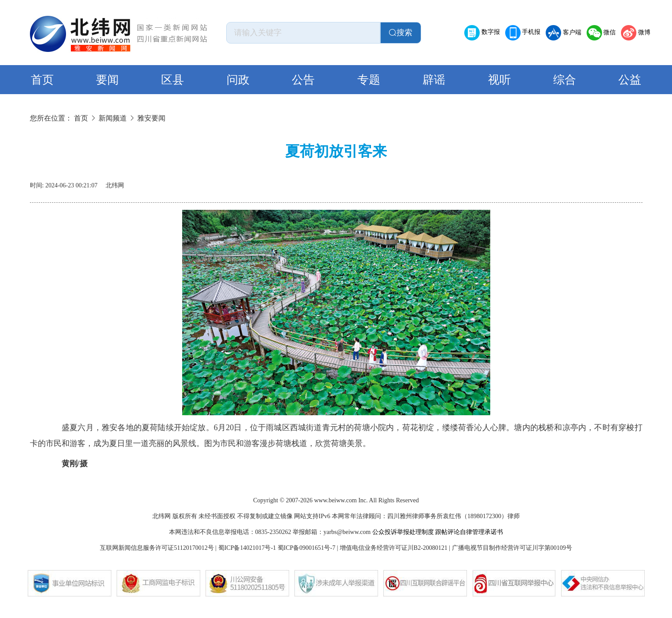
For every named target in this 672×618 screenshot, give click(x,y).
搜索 (400, 33)
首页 (42, 80)
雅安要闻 (151, 118)
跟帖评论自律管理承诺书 (469, 532)
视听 (499, 80)
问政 (238, 80)
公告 (303, 80)
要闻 (107, 80)
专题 (369, 80)
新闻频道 (113, 118)
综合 (565, 80)
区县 (173, 80)
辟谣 (434, 80)
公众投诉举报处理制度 (403, 532)
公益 (630, 80)
